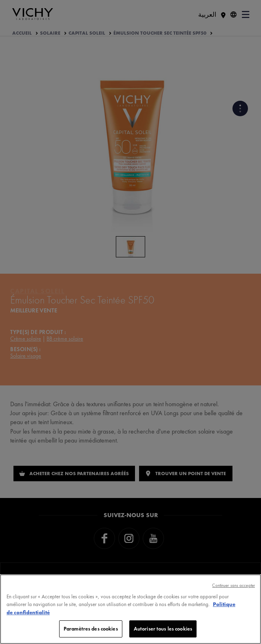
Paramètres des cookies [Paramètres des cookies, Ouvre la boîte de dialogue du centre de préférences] (91, 629)
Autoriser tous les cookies (163, 629)
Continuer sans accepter (233, 585)
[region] (130, 609)
